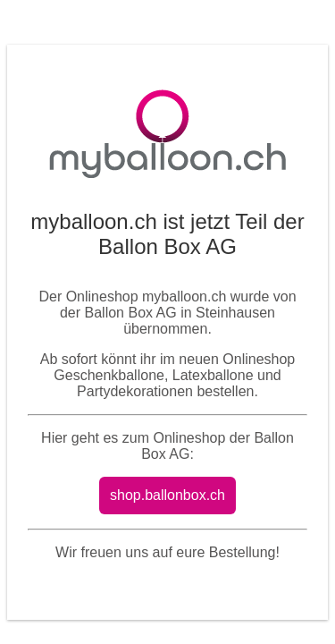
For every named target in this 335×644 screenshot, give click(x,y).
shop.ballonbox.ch (167, 495)
